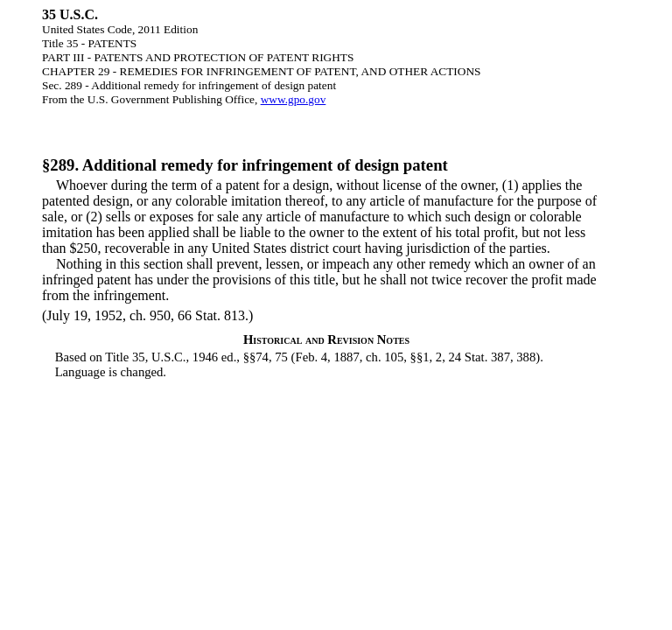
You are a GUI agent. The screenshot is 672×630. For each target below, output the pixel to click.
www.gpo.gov (294, 99)
